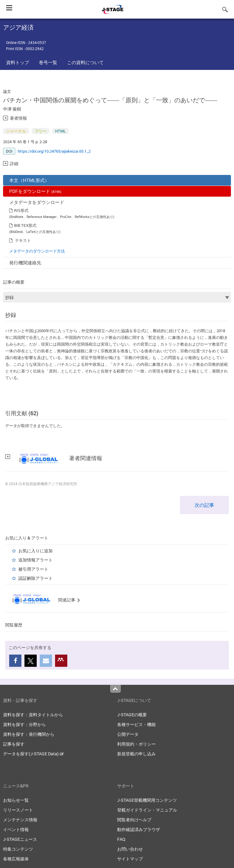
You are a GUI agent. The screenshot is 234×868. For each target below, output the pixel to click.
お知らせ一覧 (16, 800)
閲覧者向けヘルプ (134, 820)
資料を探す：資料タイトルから (33, 715)
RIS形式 (21, 210)
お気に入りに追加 (35, 551)
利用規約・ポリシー (136, 744)
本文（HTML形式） (29, 180)
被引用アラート (33, 569)
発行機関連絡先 (25, 263)
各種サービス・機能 (136, 724)
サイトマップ (130, 859)
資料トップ (18, 62)
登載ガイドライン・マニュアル (147, 810)
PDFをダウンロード (35, 191)
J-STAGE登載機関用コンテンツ (147, 800)
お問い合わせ (130, 849)
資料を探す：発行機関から (29, 734)
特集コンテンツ (18, 849)
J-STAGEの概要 (132, 715)
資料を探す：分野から (24, 724)
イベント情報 (16, 829)
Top (115, 689)
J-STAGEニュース (20, 839)
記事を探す (14, 744)
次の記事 (204, 505)
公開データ (128, 734)
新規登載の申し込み (136, 754)
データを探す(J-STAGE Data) (33, 754)
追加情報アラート (35, 560)
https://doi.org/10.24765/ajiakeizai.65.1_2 (54, 151)
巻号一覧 (48, 62)
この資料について (85, 62)
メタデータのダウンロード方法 (37, 251)
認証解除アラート (35, 578)
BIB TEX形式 (25, 225)
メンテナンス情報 (20, 820)
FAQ (121, 839)
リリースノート (18, 810)
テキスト (23, 240)
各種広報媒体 (16, 859)
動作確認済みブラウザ (139, 829)
